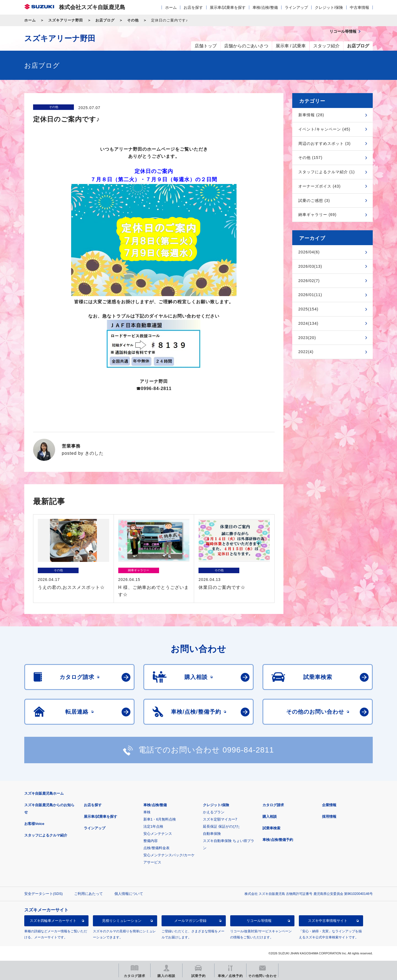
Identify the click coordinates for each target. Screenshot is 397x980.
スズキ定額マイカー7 (220, 819)
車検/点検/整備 (265, 7)
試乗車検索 (271, 828)
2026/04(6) (309, 252)
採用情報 (329, 817)
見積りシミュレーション (122, 921)
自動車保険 (212, 834)
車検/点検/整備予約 (278, 840)
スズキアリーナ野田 (66, 20)
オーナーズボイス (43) (320, 186)
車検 (147, 812)
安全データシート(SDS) (43, 894)
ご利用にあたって (88, 894)
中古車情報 (360, 7)
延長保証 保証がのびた (221, 826)
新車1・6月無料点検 (160, 819)
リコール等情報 (259, 921)
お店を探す (193, 7)
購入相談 (270, 817)
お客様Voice (34, 824)
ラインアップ (296, 7)
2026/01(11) (310, 295)
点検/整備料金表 (156, 848)
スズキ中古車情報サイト (328, 921)
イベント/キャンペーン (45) (324, 129)
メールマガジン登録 (190, 921)
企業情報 (329, 805)
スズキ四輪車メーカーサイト (53, 921)
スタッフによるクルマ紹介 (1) (327, 172)
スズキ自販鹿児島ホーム (44, 793)
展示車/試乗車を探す (228, 7)
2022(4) (306, 352)
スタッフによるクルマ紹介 (46, 835)
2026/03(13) (310, 266)
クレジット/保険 (329, 7)
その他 (133, 20)
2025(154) (308, 309)
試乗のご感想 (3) (314, 201)
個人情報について (129, 894)
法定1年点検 (153, 826)
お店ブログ (105, 20)
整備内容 (151, 841)
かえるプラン (214, 812)
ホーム (171, 7)
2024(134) (308, 323)
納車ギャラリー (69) (317, 215)
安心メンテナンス (158, 834)
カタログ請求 (273, 805)
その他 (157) (310, 158)
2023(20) (307, 338)
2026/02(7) (309, 281)
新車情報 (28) (311, 115)
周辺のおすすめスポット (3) (324, 144)
